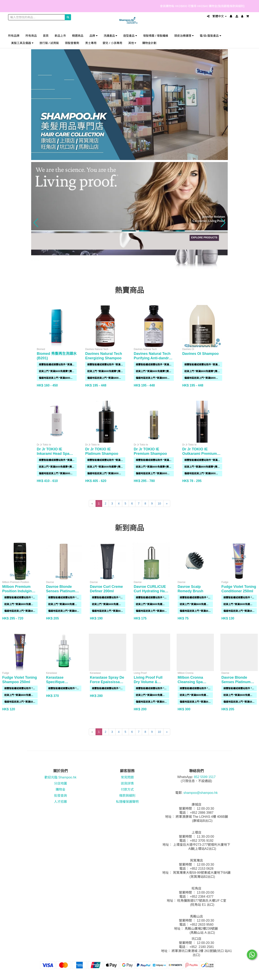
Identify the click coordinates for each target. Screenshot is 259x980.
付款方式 (127, 789)
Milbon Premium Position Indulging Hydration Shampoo (20, 591)
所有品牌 (14, 36)
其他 (132, 43)
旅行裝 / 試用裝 (49, 43)
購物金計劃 (149, 43)
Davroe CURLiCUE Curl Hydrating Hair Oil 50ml (150, 591)
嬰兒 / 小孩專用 (112, 43)
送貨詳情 (127, 783)
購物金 (61, 789)
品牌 (93, 36)
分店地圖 (61, 783)
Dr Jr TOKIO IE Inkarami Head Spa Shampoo (53, 454)
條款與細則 (127, 796)
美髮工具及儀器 (22, 43)
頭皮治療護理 (184, 36)
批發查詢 (61, 796)
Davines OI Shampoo (201, 354)
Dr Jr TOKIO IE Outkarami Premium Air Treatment (200, 454)
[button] (36, 223)
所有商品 (31, 36)
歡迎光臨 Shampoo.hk (61, 777)
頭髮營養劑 (72, 43)
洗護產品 (110, 36)
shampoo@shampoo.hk (200, 793)
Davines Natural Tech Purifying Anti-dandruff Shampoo (154, 358)
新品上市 (60, 36)
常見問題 (127, 777)
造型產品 (130, 36)
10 (159, 503)
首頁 (46, 36)
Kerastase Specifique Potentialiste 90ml (62, 682)
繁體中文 (220, 16)
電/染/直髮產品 (210, 36)
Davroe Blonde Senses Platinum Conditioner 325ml (237, 682)
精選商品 (78, 36)
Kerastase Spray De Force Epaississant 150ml (107, 682)
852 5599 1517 (205, 777)
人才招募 (61, 802)
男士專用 (91, 43)
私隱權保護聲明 (127, 802)
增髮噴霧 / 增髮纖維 (156, 36)
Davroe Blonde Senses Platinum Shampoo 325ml (61, 591)
